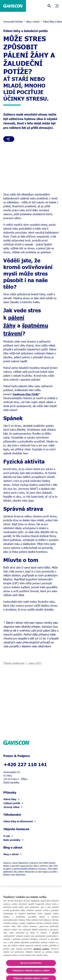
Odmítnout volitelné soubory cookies (31, 974)
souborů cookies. (41, 952)
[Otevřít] (49, 6)
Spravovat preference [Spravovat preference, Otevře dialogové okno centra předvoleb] (31, 966)
